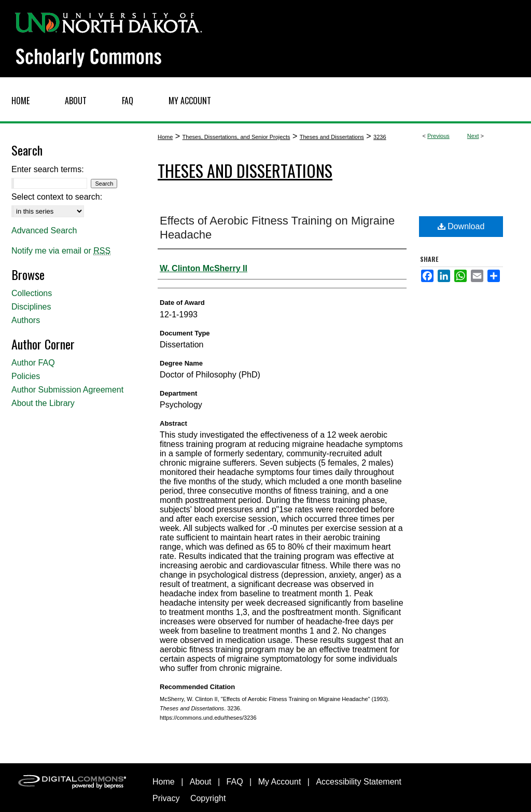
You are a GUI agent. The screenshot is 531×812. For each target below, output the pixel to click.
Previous (438, 136)
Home (165, 137)
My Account (280, 782)
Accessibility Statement (359, 782)
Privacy (166, 798)
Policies (26, 376)
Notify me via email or (61, 251)
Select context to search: (57, 197)
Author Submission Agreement (67, 390)
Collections (32, 293)
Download (461, 226)
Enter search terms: (48, 169)
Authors (26, 320)
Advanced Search (44, 230)
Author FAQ (33, 363)
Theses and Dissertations (332, 137)
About (201, 782)
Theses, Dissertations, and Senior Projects (236, 137)
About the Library (43, 403)
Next (473, 136)
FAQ (235, 782)
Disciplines (31, 307)
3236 (380, 137)
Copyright (208, 798)
